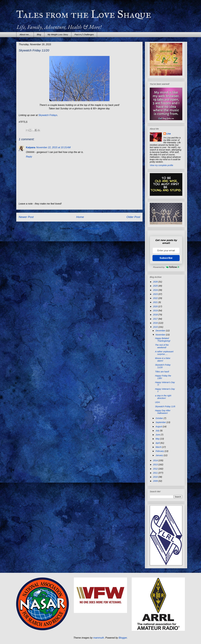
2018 (156, 315)
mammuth (99, 638)
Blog (39, 35)
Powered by (166, 267)
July (158, 431)
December (161, 331)
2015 (156, 327)
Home (80, 217)
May (158, 439)
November (161, 335)
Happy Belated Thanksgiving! (163, 340)
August (159, 427)
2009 (156, 481)
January (160, 455)
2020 (156, 306)
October (160, 418)
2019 (156, 311)
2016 (156, 323)
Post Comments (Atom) (87, 228)
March (159, 447)
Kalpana (31, 147)
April (158, 443)
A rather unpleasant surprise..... (164, 353)
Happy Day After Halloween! (163, 412)
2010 (156, 477)
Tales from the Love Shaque (84, 14)
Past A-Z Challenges (84, 35)
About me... (25, 35)
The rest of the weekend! (162, 346)
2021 (156, 302)
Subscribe (166, 258)
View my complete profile (161, 165)
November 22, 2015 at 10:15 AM (53, 147)
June (158, 435)
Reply (29, 157)
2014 (156, 460)
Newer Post (26, 217)
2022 (156, 298)
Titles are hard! (162, 372)
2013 (156, 465)
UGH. (158, 402)
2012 (156, 469)
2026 (156, 282)
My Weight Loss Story (58, 35)
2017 (156, 319)
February (160, 451)
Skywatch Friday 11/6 (165, 406)
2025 (156, 286)
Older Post (133, 217)
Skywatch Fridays (48, 115)
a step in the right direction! (163, 397)
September (161, 422)
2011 (156, 473)
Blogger (123, 638)
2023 (156, 294)
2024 (156, 290)
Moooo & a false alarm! (163, 359)
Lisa (169, 134)
